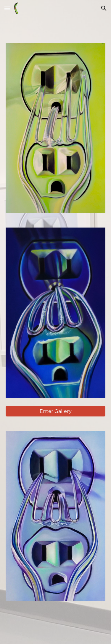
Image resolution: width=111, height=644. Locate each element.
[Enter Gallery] (56, 411)
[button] (7, 8)
